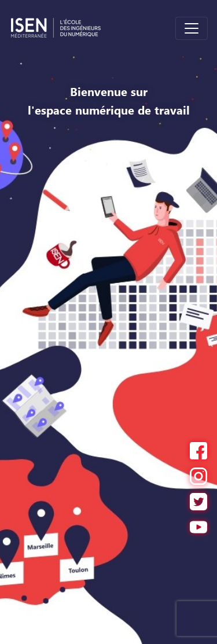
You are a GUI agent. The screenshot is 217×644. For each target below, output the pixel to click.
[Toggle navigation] (192, 28)
